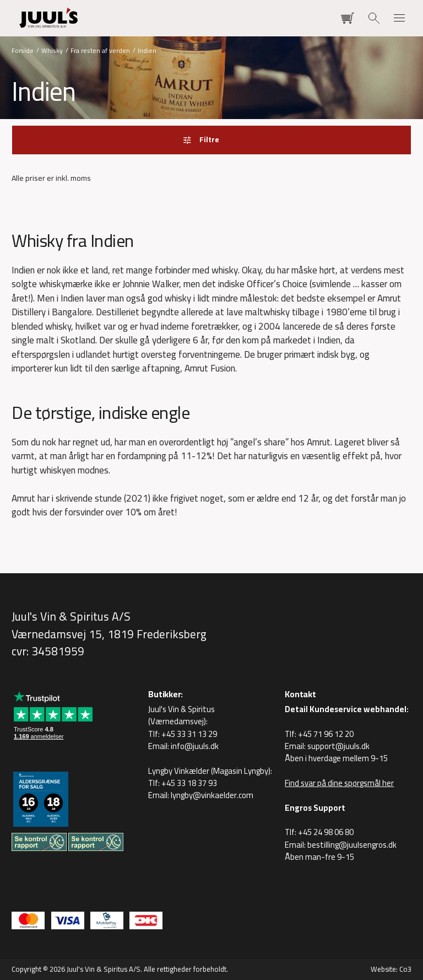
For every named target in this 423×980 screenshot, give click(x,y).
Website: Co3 (391, 969)
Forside (23, 50)
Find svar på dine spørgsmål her (339, 783)
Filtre (209, 139)
